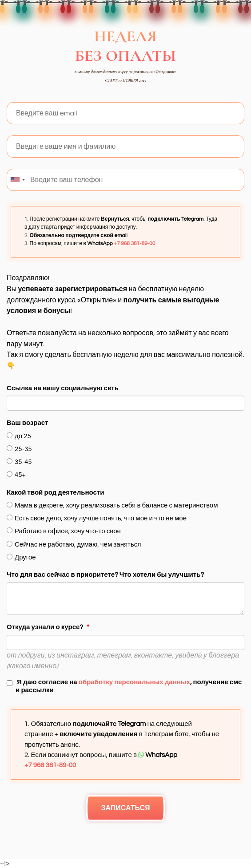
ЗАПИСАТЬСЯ (125, 808)
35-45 (19, 462)
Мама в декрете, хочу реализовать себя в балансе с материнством (112, 505)
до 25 (19, 436)
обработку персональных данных (134, 682)
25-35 (19, 449)
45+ (16, 475)
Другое (21, 557)
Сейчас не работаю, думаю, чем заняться (74, 544)
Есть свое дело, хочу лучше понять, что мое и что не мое (97, 518)
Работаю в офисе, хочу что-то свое (64, 531)
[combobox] (17, 180)
